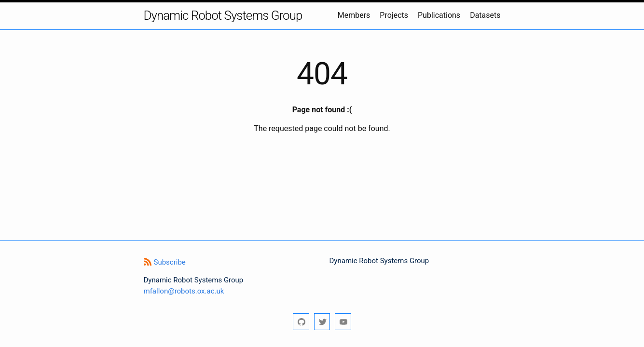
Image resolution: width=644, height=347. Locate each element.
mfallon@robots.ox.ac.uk (184, 291)
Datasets (485, 15)
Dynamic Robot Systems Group (223, 15)
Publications (439, 15)
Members (354, 15)
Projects (394, 15)
